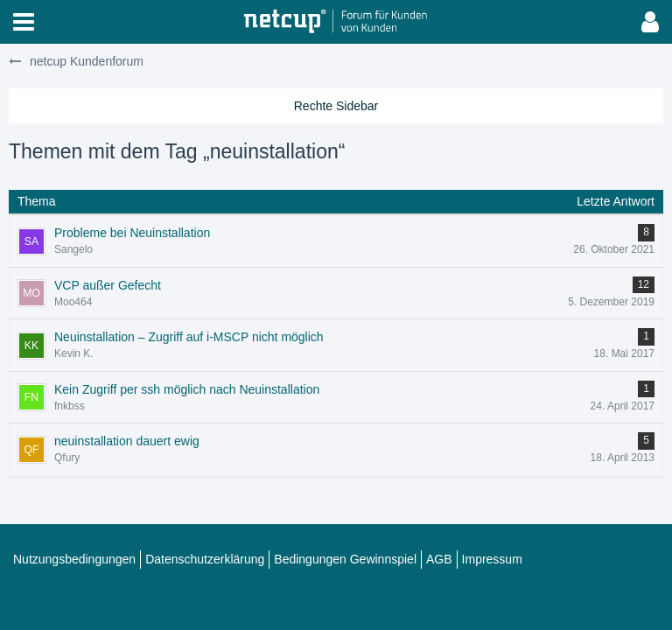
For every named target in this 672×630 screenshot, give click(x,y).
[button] (24, 22)
